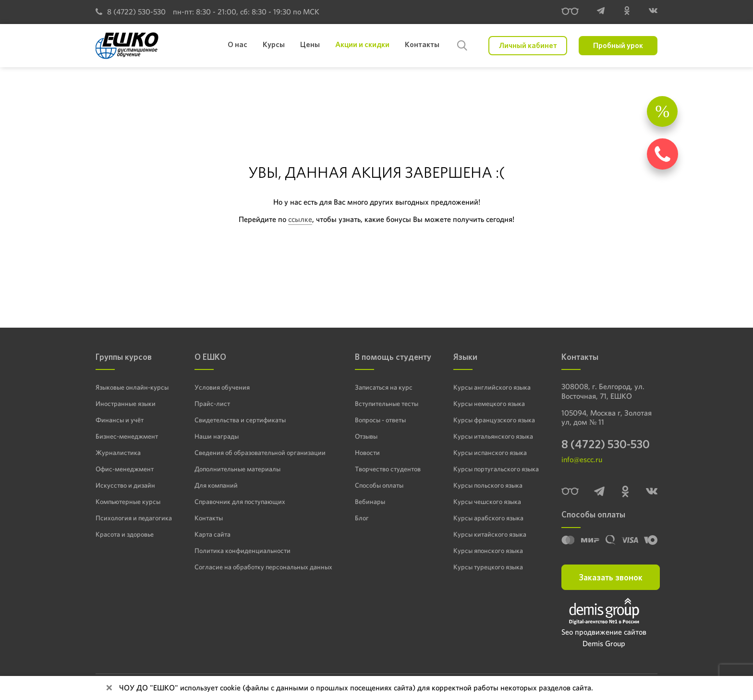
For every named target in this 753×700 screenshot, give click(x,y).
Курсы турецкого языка (488, 567)
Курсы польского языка (488, 485)
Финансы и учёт (120, 420)
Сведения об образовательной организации (260, 453)
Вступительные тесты (387, 404)
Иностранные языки (126, 404)
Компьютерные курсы (128, 502)
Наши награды (217, 436)
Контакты (209, 518)
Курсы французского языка (494, 420)
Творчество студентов (388, 469)
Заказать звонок (611, 577)
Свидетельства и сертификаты (240, 420)
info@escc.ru (582, 460)
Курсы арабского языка (488, 518)
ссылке (300, 219)
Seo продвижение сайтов (604, 632)
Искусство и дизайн (125, 485)
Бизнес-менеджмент (127, 436)
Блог (362, 518)
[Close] (109, 688)
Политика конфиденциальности (243, 551)
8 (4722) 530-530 (131, 12)
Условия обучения (222, 387)
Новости (367, 453)
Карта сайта (213, 534)
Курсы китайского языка (490, 534)
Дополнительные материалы (237, 469)
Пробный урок (618, 45)
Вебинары (370, 502)
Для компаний (216, 485)
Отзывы (366, 436)
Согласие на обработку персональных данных (263, 567)
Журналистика (118, 453)
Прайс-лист (212, 404)
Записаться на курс (384, 387)
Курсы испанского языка (490, 453)
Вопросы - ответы (380, 420)
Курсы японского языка (488, 551)
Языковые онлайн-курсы (132, 387)
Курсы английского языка (492, 387)
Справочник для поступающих (240, 502)
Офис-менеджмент (125, 469)
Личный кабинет (528, 45)
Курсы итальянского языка (493, 436)
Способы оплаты (379, 485)
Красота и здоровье (125, 534)
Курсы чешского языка (487, 502)
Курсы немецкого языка (489, 404)
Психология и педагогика (134, 518)
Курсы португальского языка (496, 469)
